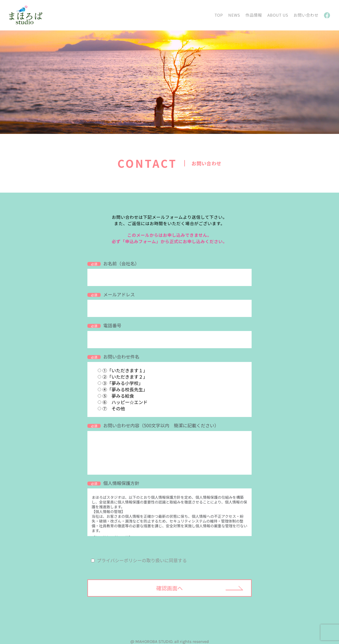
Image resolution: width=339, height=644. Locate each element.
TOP (219, 15)
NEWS (234, 15)
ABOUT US (278, 15)
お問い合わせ (306, 15)
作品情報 (254, 15)
